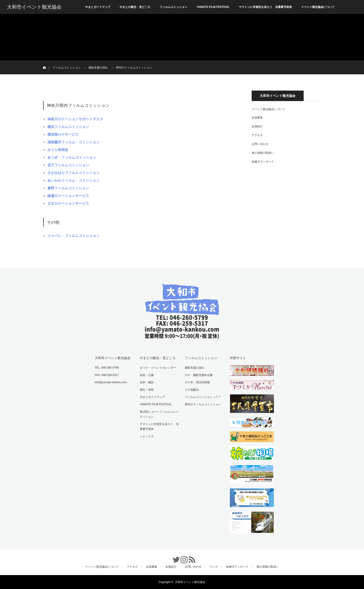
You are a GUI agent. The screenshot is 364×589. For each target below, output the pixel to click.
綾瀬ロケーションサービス (68, 196)
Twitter (174, 557)
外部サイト (238, 358)
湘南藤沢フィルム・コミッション (73, 142)
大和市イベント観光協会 (34, 7)
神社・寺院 (147, 390)
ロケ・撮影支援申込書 (199, 375)
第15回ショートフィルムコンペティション (159, 414)
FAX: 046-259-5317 (107, 375)
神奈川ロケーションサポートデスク (75, 119)
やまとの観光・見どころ (135, 7)
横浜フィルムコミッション (68, 127)
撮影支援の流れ (195, 368)
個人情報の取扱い (263, 153)
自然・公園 (147, 375)
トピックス (147, 436)
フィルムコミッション (173, 7)
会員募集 (257, 118)
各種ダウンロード (263, 162)
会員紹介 (257, 126)
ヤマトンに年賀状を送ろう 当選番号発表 (265, 7)
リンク (214, 567)
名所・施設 (147, 382)
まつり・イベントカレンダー (158, 368)
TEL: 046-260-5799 (107, 368)
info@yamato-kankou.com (111, 382)
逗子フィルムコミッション (68, 165)
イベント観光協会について (318, 7)
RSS (190, 557)
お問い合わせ (260, 144)
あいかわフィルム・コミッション (73, 180)
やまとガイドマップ (98, 7)
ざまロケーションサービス (68, 203)
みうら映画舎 (58, 150)
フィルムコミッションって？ (203, 397)
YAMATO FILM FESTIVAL (213, 7)
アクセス (257, 135)
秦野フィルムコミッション (68, 188)
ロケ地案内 (192, 390)
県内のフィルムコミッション (203, 404)
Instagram (182, 557)
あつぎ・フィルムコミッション (72, 157)
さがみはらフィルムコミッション (73, 173)
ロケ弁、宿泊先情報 (197, 382)
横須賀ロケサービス (63, 134)
